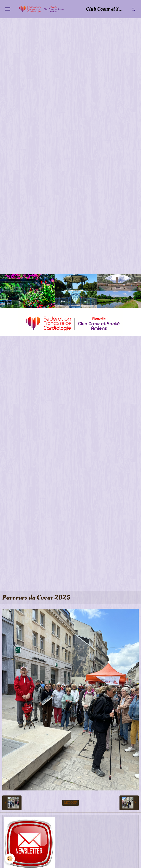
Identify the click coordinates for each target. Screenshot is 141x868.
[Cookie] (10, 859)
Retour (70, 803)
